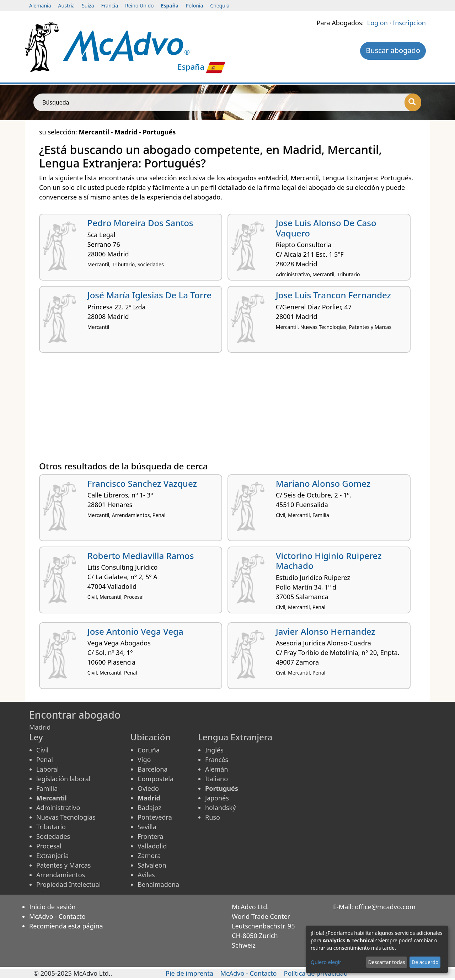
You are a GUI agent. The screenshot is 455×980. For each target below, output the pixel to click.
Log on (378, 23)
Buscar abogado (393, 50)
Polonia (194, 6)
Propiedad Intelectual (68, 884)
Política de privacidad (316, 973)
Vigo (144, 760)
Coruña (149, 750)
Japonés (217, 798)
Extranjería (52, 856)
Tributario (51, 827)
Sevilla (147, 827)
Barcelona (152, 769)
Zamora (149, 856)
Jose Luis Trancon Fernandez (333, 295)
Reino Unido (140, 6)
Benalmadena (158, 884)
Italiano (216, 779)
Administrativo (58, 808)
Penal (45, 760)
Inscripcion (409, 23)
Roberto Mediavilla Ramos (141, 556)
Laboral (47, 769)
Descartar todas (387, 962)
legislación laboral (63, 779)
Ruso (213, 817)
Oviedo (148, 788)
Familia (47, 788)
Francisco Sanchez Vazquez (142, 483)
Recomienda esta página (66, 926)
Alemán (216, 769)
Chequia (220, 6)
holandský (220, 808)
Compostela (156, 779)
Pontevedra (155, 817)
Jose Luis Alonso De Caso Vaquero (326, 228)
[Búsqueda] (413, 102)
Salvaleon (152, 865)
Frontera (150, 836)
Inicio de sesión (52, 907)
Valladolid (152, 846)
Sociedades (53, 836)
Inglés (214, 750)
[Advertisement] (227, 410)
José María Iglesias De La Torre (150, 295)
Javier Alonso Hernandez (326, 631)
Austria (67, 6)
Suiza (88, 6)
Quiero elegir (326, 962)
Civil (42, 750)
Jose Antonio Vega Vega (135, 631)
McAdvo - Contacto (57, 916)
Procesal (49, 846)
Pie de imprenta (189, 973)
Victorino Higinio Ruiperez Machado (329, 561)
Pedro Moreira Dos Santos (140, 223)
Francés (217, 760)
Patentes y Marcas (63, 865)
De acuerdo (425, 962)
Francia (110, 6)
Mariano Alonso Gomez (323, 483)
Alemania (40, 6)
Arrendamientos (61, 875)
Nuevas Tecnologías (66, 817)
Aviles (146, 875)
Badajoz (149, 808)
